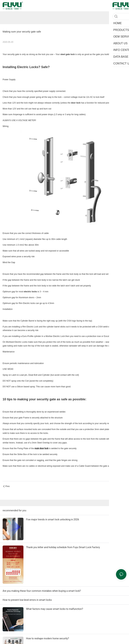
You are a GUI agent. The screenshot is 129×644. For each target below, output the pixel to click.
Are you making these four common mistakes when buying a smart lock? (42, 591)
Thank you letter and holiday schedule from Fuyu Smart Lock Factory (63, 547)
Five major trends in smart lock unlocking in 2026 (53, 519)
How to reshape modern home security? (47, 638)
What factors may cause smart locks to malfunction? (55, 609)
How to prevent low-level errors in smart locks (27, 600)
